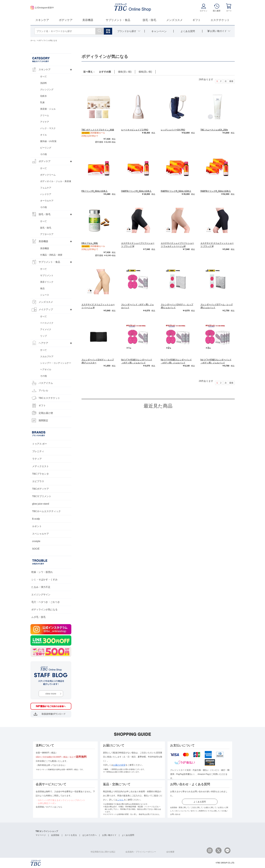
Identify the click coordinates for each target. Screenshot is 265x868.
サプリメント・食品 (118, 20)
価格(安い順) (125, 72)
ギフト (197, 20)
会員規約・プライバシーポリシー (141, 852)
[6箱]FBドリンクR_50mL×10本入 (176, 191)
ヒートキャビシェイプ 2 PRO (135, 130)
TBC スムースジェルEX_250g (214, 130)
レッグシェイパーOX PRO (173, 130)
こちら (121, 800)
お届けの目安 (119, 765)
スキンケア (42, 20)
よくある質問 (200, 802)
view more (51, 694)
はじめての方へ (90, 835)
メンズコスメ (174, 20)
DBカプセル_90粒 (90, 243)
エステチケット (220, 20)
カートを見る (71, 835)
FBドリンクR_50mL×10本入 (95, 191)
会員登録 (55, 835)
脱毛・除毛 (149, 20)
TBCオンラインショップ (47, 831)
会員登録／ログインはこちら (49, 807)
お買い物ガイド (109, 835)
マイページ (41, 835)
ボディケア (66, 20)
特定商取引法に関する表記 (103, 852)
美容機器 (88, 20)
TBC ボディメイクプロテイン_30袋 (98, 130)
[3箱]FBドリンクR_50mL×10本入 (136, 191)
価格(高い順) (145, 72)
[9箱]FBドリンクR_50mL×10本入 (216, 191)
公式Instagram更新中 (42, 8)
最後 (231, 81)
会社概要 (170, 852)
